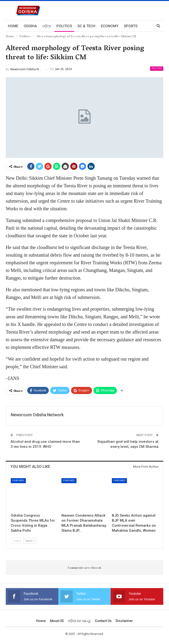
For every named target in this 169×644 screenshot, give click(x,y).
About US (57, 621)
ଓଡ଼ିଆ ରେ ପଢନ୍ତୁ (79, 621)
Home (13, 26)
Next (30, 541)
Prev (17, 541)
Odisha (30, 26)
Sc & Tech (86, 26)
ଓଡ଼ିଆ (47, 26)
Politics (64, 26)
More (129, 26)
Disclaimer (124, 621)
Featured (18, 480)
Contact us (103, 621)
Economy (110, 26)
